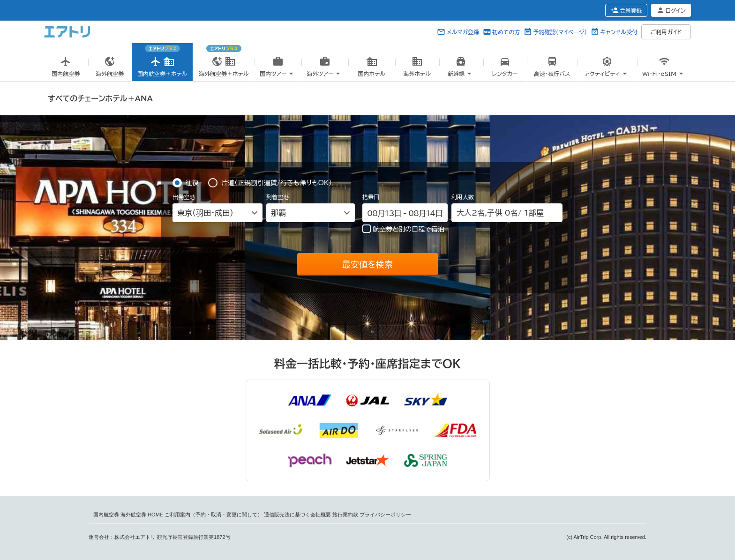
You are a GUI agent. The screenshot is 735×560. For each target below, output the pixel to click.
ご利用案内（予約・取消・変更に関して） (214, 515)
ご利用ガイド (666, 32)
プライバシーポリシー (385, 515)
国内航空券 (106, 515)
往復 (192, 182)
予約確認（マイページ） (560, 32)
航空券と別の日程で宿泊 (403, 229)
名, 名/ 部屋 (500, 213)
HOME (155, 515)
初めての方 (506, 32)
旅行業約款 (345, 515)
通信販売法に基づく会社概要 (297, 515)
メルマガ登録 (463, 32)
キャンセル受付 (619, 32)
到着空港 (277, 197)
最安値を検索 (367, 264)
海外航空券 (133, 515)
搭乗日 (371, 197)
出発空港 (184, 197)
